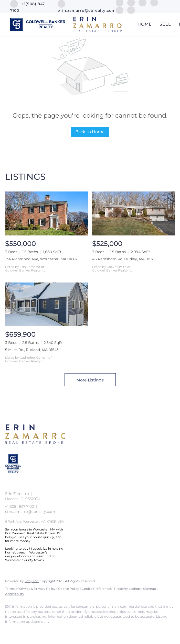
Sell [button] (165, 24)
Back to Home (90, 132)
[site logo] (17, 477)
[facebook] (11, 630)
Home (145, 24)
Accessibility (15, 594)
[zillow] (41, 630)
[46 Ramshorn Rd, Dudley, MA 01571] (134, 213)
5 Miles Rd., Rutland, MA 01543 (32, 350)
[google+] (131, 10)
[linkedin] (26, 630)
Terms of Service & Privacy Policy (30, 589)
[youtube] (120, 10)
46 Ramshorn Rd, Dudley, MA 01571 (123, 259)
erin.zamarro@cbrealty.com (30, 512)
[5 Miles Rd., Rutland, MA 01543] (47, 304)
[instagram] (56, 630)
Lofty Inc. (32, 581)
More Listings (90, 380)
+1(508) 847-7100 (20, 506)
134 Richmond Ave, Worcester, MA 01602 (41, 259)
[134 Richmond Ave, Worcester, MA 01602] (47, 213)
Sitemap (150, 589)
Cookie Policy (69, 589)
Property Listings (127, 589)
